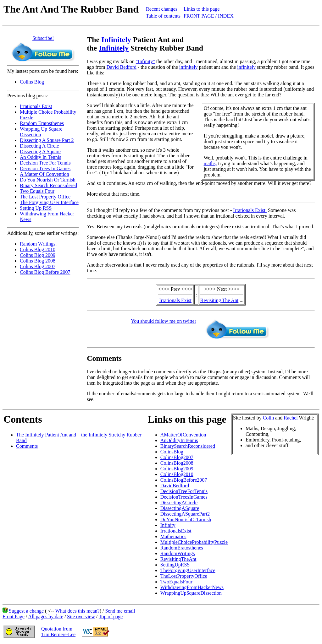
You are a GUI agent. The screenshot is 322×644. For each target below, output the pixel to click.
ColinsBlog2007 (177, 457)
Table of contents (163, 16)
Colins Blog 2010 (38, 249)
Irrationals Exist (36, 106)
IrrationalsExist (176, 531)
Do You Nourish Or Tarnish (48, 180)
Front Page (14, 617)
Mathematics (173, 536)
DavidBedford (175, 486)
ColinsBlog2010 (177, 474)
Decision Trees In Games (45, 168)
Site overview (81, 617)
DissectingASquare (180, 508)
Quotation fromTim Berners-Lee (58, 632)
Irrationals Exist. (250, 210)
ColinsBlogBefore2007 (184, 480)
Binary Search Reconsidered (48, 185)
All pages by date (46, 617)
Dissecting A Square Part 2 (47, 140)
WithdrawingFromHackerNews (192, 587)
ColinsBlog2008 (177, 463)
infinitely (189, 67)
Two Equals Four (37, 191)
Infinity (168, 525)
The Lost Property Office (45, 197)
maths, (210, 163)
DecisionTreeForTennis (184, 491)
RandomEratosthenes (182, 548)
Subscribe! (43, 38)
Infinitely (116, 40)
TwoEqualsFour (176, 582)
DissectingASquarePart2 (185, 514)
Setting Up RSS (36, 208)
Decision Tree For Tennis (45, 163)
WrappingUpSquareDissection (191, 593)
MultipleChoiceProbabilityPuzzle (194, 542)
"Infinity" (145, 61)
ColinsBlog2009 (177, 469)
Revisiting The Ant (219, 300)
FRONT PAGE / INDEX (209, 16)
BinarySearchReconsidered (188, 446)
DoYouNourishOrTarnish (186, 520)
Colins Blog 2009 (38, 255)
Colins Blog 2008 (38, 261)
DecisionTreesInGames (184, 497)
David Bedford (121, 67)
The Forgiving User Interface (49, 202)
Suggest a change (26, 611)
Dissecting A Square (40, 152)
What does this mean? (78, 611)
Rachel (291, 418)
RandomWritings (178, 553)
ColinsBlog (172, 452)
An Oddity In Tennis (40, 157)
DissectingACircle (179, 503)
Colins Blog (32, 82)
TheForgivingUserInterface (188, 570)
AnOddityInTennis (179, 440)
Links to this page (202, 9)
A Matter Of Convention (44, 174)
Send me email (120, 611)
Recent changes (162, 9)
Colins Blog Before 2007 (45, 272)
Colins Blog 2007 (38, 266)
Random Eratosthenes (42, 123)
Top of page (111, 617)
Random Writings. (38, 244)
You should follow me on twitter (164, 321)
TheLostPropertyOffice (184, 576)
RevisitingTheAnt (178, 559)
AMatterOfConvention (183, 435)
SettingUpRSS (175, 565)
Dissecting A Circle (39, 146)
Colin (269, 418)
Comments (27, 446)
